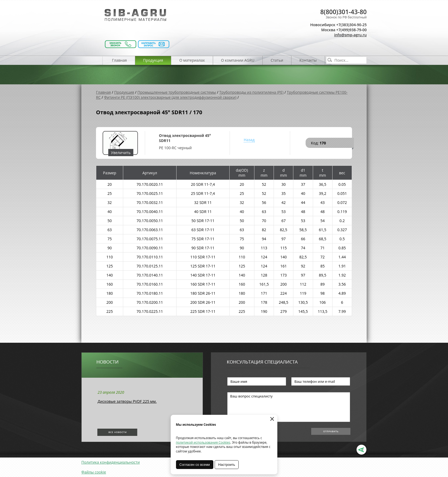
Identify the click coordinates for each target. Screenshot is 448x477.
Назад (249, 140)
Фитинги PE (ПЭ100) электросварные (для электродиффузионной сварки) (170, 97)
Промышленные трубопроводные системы (177, 92)
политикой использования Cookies (203, 442)
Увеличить (121, 153)
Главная (119, 60)
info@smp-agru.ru (350, 35)
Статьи (277, 60)
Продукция (153, 60)
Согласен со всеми (195, 465)
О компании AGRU (238, 60)
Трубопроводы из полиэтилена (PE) (251, 92)
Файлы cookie (94, 472)
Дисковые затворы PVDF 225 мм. (127, 401)
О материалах (192, 60)
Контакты (308, 60)
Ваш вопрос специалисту (289, 407)
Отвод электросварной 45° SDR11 (185, 138)
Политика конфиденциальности (111, 462)
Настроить (227, 465)
